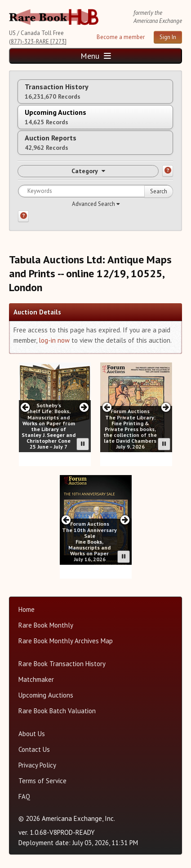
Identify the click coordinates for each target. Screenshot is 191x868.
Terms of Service (42, 781)
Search (159, 191)
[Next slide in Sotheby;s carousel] (84, 407)
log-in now (54, 340)
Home (27, 609)
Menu (96, 56)
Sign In (168, 37)
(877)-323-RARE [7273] (38, 41)
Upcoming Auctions (46, 695)
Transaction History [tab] (57, 91)
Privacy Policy (37, 765)
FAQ (24, 796)
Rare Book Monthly (46, 625)
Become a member (121, 37)
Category (88, 171)
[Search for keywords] (95, 191)
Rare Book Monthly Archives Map (66, 641)
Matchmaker (36, 679)
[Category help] (168, 171)
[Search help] (23, 216)
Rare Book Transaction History (62, 664)
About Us (32, 734)
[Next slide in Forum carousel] (166, 407)
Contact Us (34, 749)
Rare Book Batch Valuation (57, 711)
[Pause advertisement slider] (83, 444)
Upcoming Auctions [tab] (56, 117)
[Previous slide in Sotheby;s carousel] (25, 407)
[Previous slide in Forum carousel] (107, 407)
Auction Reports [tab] (51, 142)
